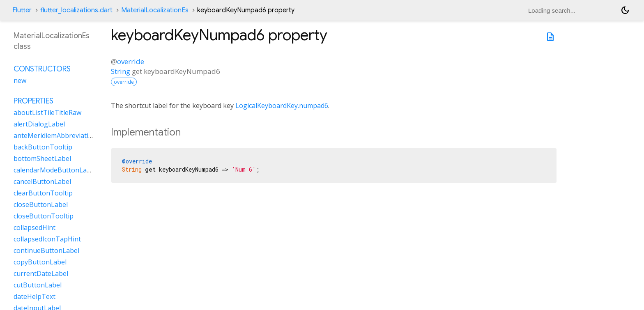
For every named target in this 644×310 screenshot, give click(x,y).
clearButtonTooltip (43, 193)
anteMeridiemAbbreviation (55, 135)
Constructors (42, 69)
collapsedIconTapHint (47, 239)
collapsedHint (34, 227)
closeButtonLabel (41, 204)
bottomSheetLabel (42, 158)
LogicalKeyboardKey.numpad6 (282, 106)
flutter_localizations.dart (76, 10)
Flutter (22, 10)
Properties (33, 101)
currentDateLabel (41, 273)
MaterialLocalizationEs (155, 10)
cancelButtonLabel (42, 181)
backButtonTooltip (43, 147)
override (131, 61)
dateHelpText (34, 296)
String (121, 71)
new (20, 80)
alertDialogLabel (39, 124)
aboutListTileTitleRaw (47, 113)
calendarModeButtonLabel (55, 170)
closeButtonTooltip (44, 216)
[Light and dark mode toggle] (625, 10)
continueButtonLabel (46, 250)
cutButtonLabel (38, 285)
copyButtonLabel (40, 262)
